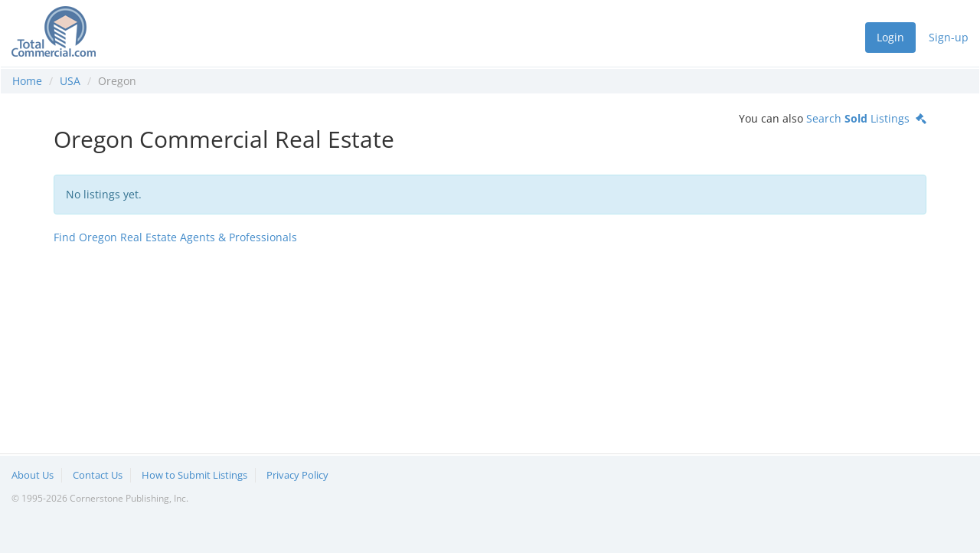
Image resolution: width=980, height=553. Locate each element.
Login (890, 37)
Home (27, 81)
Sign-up (949, 37)
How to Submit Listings (194, 475)
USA (70, 81)
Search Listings (866, 118)
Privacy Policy (297, 475)
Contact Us (98, 475)
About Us (33, 475)
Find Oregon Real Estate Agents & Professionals (175, 237)
